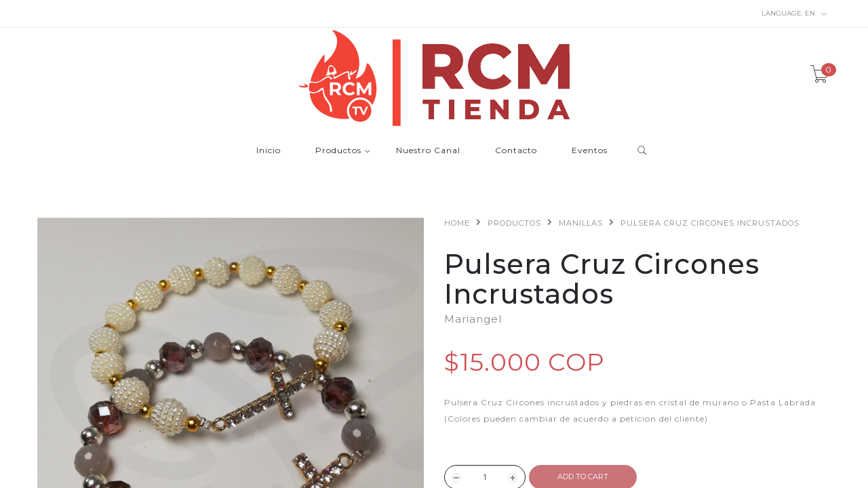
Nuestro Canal (428, 151)
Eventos (590, 151)
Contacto (516, 151)
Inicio (269, 151)
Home (457, 223)
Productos (338, 151)
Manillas (581, 223)
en (794, 14)
